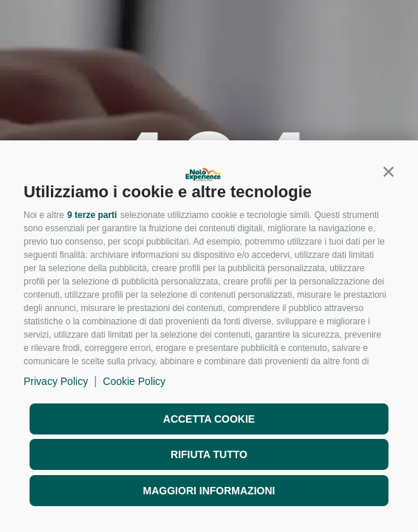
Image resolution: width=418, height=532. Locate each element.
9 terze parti (92, 215)
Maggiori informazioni (209, 491)
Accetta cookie (209, 419)
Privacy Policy (56, 381)
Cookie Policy (134, 381)
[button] (388, 171)
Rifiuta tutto (209, 454)
